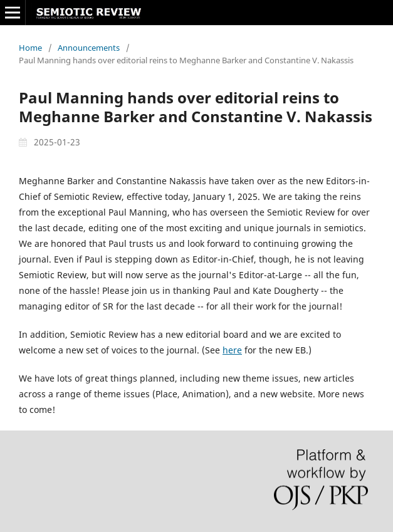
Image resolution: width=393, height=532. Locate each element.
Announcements (89, 48)
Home (30, 48)
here (232, 350)
